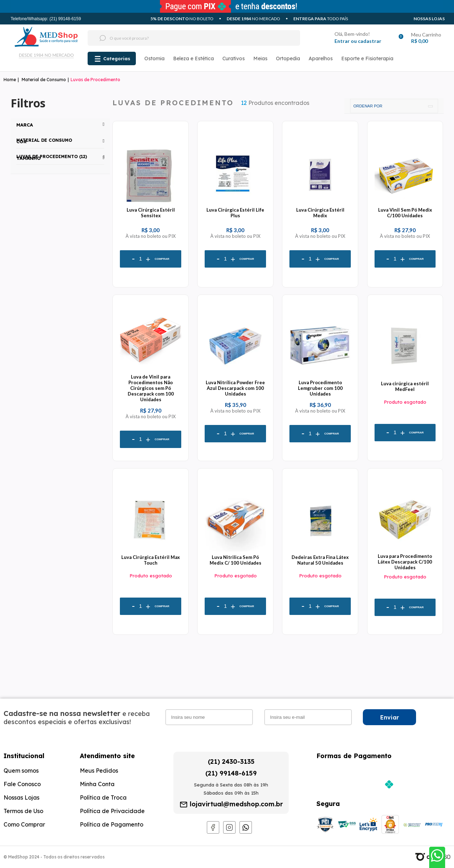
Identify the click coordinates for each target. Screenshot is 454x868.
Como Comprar (24, 824)
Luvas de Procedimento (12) (52, 156)
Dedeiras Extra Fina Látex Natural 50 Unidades (320, 560)
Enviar (390, 717)
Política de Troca (103, 797)
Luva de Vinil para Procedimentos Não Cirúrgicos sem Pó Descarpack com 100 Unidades (151, 388)
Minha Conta (97, 784)
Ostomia (154, 58)
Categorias (117, 58)
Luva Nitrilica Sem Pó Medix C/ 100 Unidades (236, 560)
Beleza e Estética (193, 58)
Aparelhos (321, 58)
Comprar (162, 259)
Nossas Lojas (429, 19)
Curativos (234, 58)
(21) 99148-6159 (231, 773)
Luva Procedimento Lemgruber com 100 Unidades (320, 388)
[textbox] (181, 38)
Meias (260, 58)
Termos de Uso (23, 811)
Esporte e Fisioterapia (367, 58)
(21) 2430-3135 (231, 761)
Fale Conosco (22, 784)
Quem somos (21, 771)
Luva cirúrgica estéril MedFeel (405, 386)
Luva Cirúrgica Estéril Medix (320, 213)
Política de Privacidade (112, 811)
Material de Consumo (44, 80)
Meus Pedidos (99, 771)
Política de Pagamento (112, 824)
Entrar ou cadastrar (358, 41)
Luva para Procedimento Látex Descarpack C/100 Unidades (405, 562)
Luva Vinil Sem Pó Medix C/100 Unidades (405, 213)
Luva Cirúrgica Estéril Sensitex (151, 213)
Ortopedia (288, 58)
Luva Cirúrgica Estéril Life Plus (235, 213)
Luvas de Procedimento (95, 80)
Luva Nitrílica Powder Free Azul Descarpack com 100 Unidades (235, 388)
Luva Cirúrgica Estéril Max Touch (151, 560)
